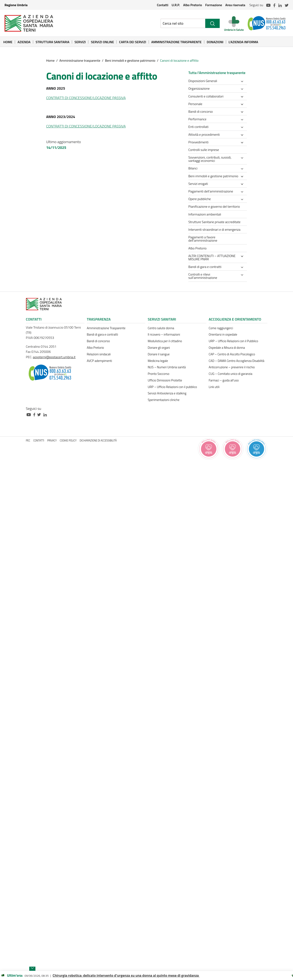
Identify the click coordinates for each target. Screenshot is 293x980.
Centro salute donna (161, 328)
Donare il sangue (159, 354)
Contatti (163, 5)
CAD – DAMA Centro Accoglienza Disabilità (237, 361)
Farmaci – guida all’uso (224, 380)
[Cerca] (212, 23)
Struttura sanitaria (53, 42)
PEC (28, 441)
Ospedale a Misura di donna (227, 348)
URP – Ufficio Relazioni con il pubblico (172, 387)
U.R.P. (176, 5)
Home (8, 42)
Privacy (52, 441)
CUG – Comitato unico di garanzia (231, 374)
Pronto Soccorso (159, 374)
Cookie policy (68, 441)
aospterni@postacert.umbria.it (54, 357)
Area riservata (235, 5)
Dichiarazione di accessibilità (98, 441)
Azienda (24, 42)
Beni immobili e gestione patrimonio (130, 60)
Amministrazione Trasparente (176, 42)
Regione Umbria (16, 5)
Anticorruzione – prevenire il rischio (232, 367)
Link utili (214, 387)
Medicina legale (158, 361)
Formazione (214, 5)
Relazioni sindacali (99, 354)
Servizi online (102, 42)
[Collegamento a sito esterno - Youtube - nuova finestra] (30, 414)
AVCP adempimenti (99, 361)
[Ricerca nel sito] (183, 23)
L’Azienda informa (243, 42)
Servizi (80, 42)
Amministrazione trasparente (80, 60)
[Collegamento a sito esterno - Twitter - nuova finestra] (40, 414)
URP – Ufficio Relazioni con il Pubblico (233, 341)
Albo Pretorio (193, 5)
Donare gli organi (159, 348)
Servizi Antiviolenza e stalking (167, 393)
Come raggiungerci (221, 328)
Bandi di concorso (98, 341)
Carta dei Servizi (132, 42)
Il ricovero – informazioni (164, 334)
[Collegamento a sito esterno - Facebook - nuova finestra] (35, 414)
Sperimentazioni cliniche (164, 400)
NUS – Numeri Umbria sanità (167, 367)
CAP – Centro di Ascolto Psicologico (232, 354)
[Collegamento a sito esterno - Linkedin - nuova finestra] (46, 414)
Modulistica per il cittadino (165, 341)
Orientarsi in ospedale (223, 334)
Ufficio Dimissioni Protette (165, 380)
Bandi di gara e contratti (103, 334)
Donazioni (215, 42)
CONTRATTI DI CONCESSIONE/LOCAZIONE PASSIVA (86, 98)
